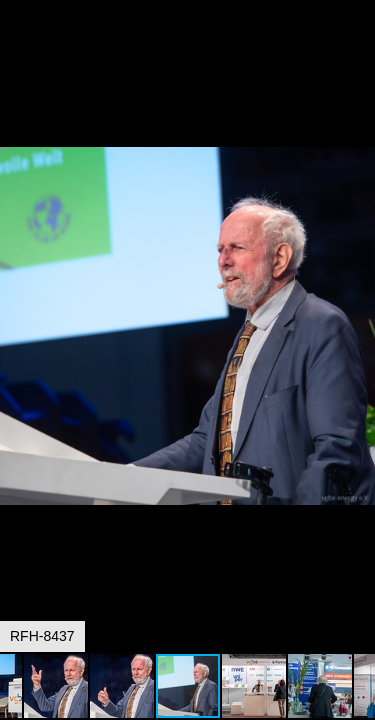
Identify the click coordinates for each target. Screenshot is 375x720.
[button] (357, 52)
